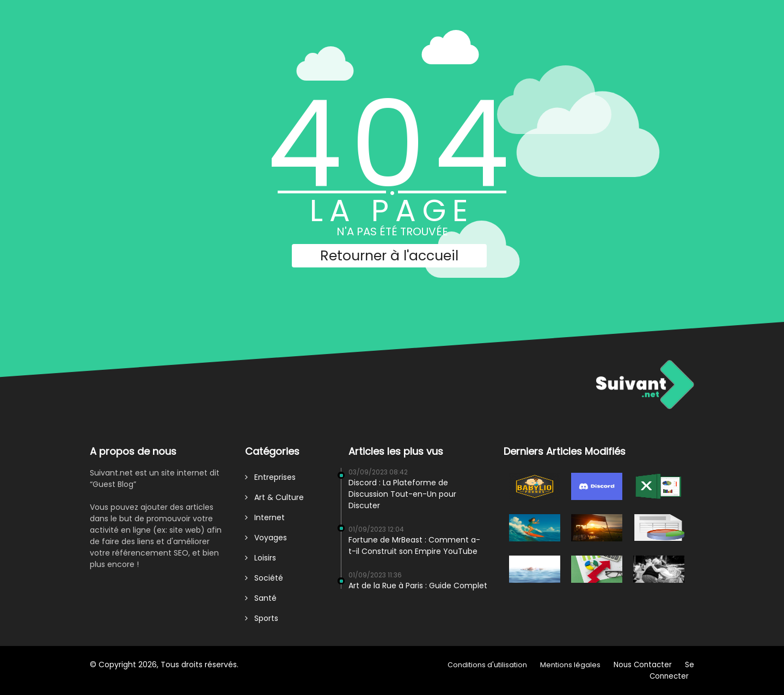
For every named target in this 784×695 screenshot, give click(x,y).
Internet (265, 517)
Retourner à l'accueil (389, 256)
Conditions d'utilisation (487, 665)
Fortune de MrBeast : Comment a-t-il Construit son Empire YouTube (414, 545)
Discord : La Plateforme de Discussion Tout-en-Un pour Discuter (402, 494)
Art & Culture (274, 497)
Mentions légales (570, 665)
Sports (262, 618)
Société (264, 578)
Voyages (266, 538)
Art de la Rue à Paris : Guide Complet (418, 586)
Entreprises (270, 477)
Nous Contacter (643, 665)
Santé (261, 598)
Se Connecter (672, 670)
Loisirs (261, 558)
